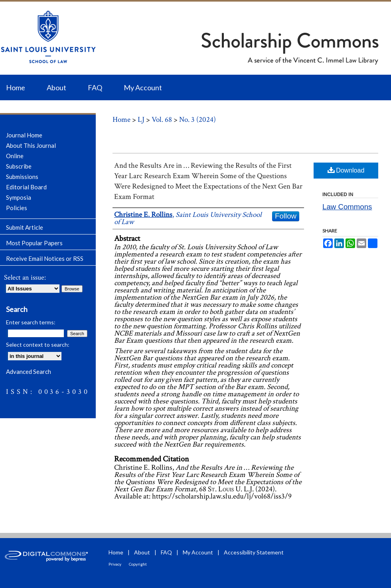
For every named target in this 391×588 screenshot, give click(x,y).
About (142, 552)
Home (121, 120)
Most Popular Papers (34, 243)
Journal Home (24, 135)
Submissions (22, 177)
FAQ (166, 552)
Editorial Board (26, 187)
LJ (141, 120)
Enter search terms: (31, 322)
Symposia (19, 197)
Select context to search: (38, 345)
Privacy (115, 564)
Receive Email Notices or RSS (45, 258)
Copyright (138, 564)
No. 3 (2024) (197, 120)
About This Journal (31, 145)
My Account (198, 552)
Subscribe (19, 166)
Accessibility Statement (254, 552)
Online (15, 156)
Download (346, 170)
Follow (286, 216)
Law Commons (347, 207)
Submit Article (25, 227)
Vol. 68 (162, 120)
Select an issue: (25, 277)
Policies (17, 208)
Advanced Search (29, 371)
